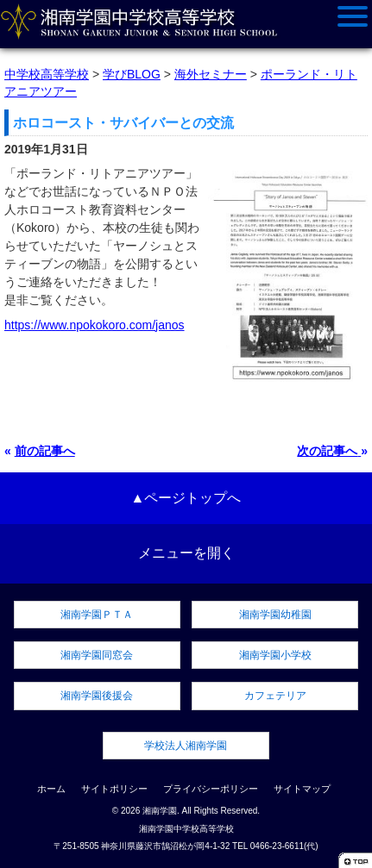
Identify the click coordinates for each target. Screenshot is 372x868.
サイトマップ (302, 789)
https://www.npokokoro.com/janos (95, 325)
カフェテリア (275, 696)
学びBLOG (132, 74)
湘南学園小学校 (275, 655)
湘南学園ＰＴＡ (97, 615)
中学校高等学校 (47, 74)
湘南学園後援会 (97, 696)
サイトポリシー (114, 789)
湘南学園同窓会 (97, 655)
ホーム (51, 789)
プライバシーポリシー (211, 789)
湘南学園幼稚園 (275, 615)
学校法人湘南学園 (186, 746)
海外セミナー (211, 74)
